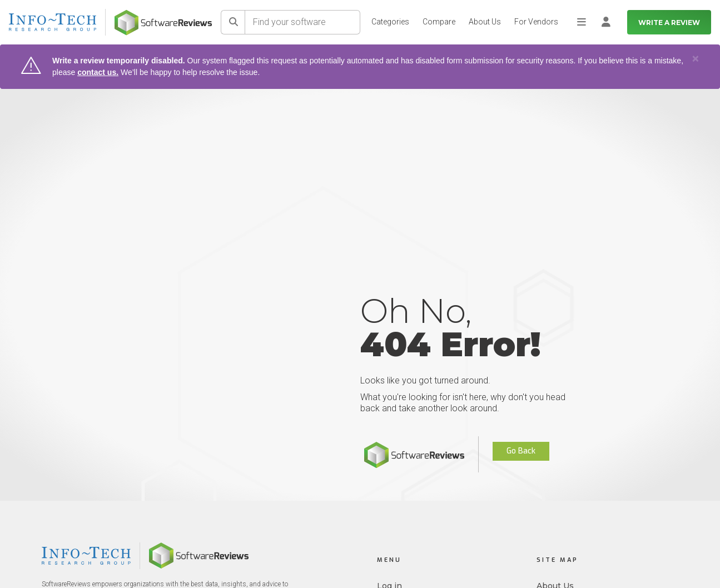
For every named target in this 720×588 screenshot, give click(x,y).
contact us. (98, 72)
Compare (439, 22)
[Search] (233, 22)
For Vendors (536, 22)
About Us (485, 22)
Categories (390, 22)
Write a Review (669, 23)
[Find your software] (303, 22)
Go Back (521, 451)
